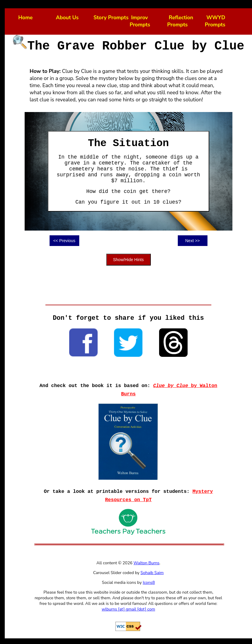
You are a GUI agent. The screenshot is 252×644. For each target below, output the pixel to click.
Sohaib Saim (152, 573)
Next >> (192, 241)
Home (26, 17)
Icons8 (149, 583)
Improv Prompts (140, 21)
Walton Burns (146, 563)
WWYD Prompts (215, 21)
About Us (67, 17)
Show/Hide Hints (129, 260)
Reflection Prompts (180, 21)
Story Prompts (111, 17)
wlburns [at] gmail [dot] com (129, 609)
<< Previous (64, 241)
